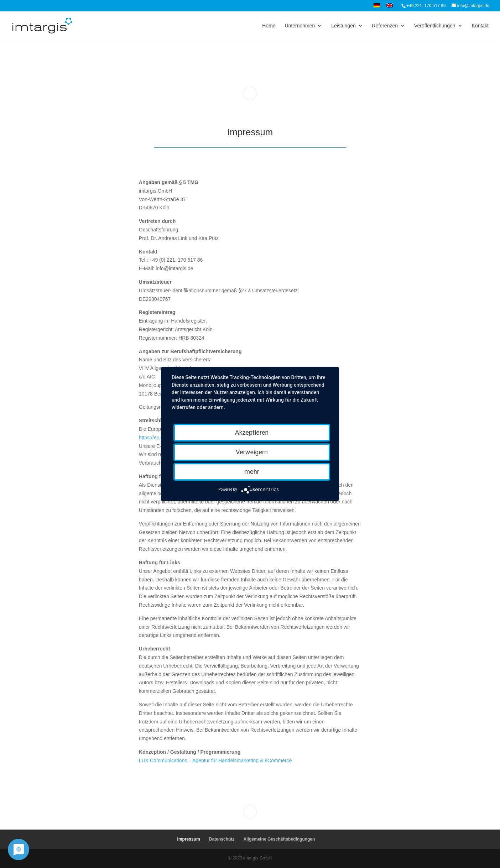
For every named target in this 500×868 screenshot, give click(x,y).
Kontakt (480, 26)
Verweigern (252, 452)
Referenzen (385, 26)
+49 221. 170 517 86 (426, 6)
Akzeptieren (252, 432)
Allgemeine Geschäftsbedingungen (279, 839)
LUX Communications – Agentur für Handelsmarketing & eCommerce (215, 760)
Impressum (189, 839)
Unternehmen (300, 26)
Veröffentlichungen (435, 26)
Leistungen (343, 26)
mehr (252, 472)
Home (269, 26)
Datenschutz (222, 839)
